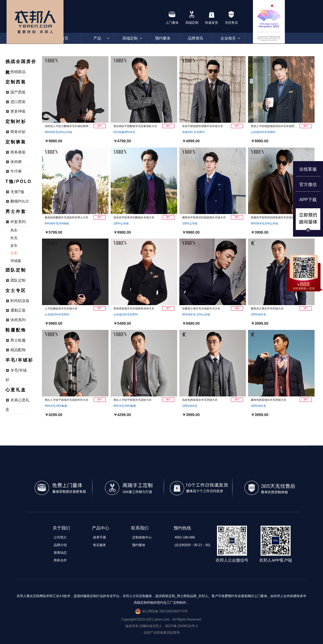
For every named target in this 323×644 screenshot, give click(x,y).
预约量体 (163, 38)
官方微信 (308, 184)
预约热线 (182, 528)
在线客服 (308, 169)
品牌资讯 (195, 38)
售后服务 (99, 545)
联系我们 (140, 528)
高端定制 (130, 38)
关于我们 (61, 528)
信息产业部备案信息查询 (162, 633)
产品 (97, 38)
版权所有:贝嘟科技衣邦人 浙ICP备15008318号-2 (161, 626)
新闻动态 (60, 553)
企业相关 (228, 38)
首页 (65, 38)
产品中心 (101, 528)
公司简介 (60, 537)
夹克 (14, 238)
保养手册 (99, 537)
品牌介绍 (60, 545)
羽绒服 (16, 261)
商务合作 (60, 560)
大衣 (14, 253)
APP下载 (308, 200)
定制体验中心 (142, 537)
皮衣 (14, 246)
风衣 (14, 230)
